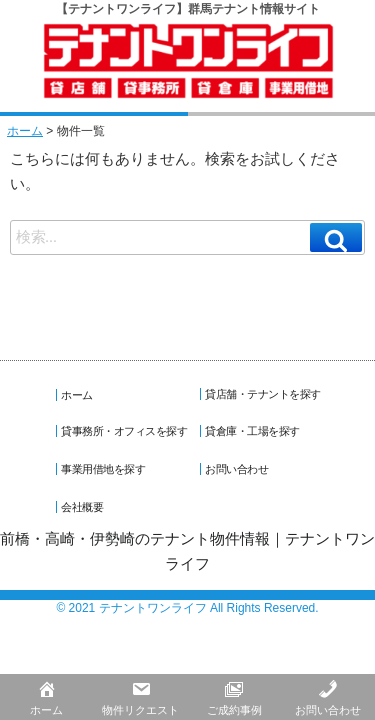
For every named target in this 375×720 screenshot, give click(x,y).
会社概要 (85, 506)
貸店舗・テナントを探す (266, 393)
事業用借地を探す (106, 468)
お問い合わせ (239, 468)
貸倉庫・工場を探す (255, 430)
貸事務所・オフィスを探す (127, 430)
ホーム (25, 130)
